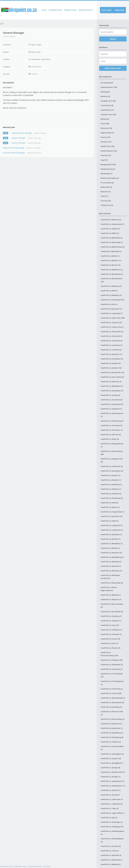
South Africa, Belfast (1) (110, 256)
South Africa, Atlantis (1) (110, 229)
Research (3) (106, 192)
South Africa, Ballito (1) (110, 233)
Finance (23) (105, 137)
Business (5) (105, 96)
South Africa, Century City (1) (112, 327)
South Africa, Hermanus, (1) (112, 430)
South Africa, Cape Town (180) (113, 318)
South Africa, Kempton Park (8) (112, 460)
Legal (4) (104, 160)
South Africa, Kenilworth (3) (112, 466)
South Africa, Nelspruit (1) (111, 599)
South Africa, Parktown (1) (111, 634)
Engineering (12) (107, 133)
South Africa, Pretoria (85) (111, 693)
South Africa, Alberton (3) (111, 220)
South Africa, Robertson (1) (111, 724)
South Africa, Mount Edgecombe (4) (109, 589)
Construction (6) (107, 105)
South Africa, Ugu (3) (109, 818)
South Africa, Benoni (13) (110, 265)
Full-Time (35, 74)
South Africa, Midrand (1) (111, 566)
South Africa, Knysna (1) (110, 507)
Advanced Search (86, 10)
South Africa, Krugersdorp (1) (112, 512)
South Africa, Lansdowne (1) (112, 530)
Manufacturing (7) (108, 169)
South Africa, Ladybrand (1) (112, 525)
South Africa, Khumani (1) (111, 480)
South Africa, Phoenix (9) (110, 648)
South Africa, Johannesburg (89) (112, 453)
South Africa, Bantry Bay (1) (112, 242)
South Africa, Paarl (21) (110, 625)
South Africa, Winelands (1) (111, 860)
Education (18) (106, 128)
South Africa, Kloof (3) (109, 503)
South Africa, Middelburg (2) (112, 557)
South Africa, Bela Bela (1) (111, 251)
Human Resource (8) (109, 151)
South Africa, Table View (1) (112, 799)
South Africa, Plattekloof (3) (112, 665)
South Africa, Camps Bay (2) (112, 313)
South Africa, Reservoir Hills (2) (112, 713)
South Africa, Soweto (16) (111, 758)
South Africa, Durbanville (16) (112, 372)
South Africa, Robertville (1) (112, 728)
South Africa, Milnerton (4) (111, 571)
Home (44, 10)
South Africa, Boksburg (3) (111, 295)
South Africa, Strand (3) (110, 795)
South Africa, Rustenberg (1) (112, 733)
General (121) (106, 142)
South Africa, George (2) (110, 395)
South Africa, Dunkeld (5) (111, 363)
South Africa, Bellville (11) (111, 260)
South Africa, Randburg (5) (111, 707)
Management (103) (108, 164)
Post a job (106, 10)
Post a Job (47, 866)
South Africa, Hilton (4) (110, 439)
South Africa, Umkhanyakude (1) (112, 833)
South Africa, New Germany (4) (112, 606)
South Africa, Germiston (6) (111, 400)
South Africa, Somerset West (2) (112, 748)
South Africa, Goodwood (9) (112, 404)
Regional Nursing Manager (14, 148)
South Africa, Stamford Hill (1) (113, 772)
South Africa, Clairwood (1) (111, 336)
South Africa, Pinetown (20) (111, 660)
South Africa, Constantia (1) (112, 345)
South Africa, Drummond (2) (112, 359)
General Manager (19, 138)
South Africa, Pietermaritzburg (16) (109, 654)
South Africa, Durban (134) (111, 368)
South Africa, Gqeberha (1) (111, 409)
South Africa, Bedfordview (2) (112, 247)
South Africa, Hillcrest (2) (111, 435)
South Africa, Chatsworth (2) (112, 332)
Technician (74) (107, 205)
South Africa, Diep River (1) (111, 354)
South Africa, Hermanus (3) (111, 425)
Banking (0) (105, 92)
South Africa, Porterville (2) (112, 689)
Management (36, 67)
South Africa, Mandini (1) (111, 539)
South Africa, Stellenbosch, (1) (113, 786)
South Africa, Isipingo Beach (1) (112, 445)
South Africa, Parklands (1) (111, 630)
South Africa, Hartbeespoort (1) (112, 415)
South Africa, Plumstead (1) (112, 669)
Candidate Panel (55, 10)
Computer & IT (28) (108, 101)
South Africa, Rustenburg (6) (112, 737)
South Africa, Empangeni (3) (112, 391)
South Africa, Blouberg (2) (111, 286)
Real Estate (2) (106, 187)
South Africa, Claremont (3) (111, 341)
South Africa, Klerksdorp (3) (112, 498)
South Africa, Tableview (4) (111, 804)
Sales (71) (104, 196)
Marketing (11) (107, 174)
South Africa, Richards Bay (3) (112, 719)
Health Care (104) (108, 146)
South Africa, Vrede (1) (110, 851)
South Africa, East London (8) (112, 377)
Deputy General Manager (22, 133)
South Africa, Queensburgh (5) (113, 698)
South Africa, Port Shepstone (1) (112, 683)
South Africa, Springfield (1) (112, 763)
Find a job (119, 10)
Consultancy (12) (107, 110)
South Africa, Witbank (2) (111, 864)
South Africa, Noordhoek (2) (112, 612)
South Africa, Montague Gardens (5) (110, 577)
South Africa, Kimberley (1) (111, 484)
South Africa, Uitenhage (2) (112, 822)
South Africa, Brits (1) (109, 304)
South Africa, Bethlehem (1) (112, 270)
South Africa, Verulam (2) (111, 846)
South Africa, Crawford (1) (111, 350)
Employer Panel (70, 10)
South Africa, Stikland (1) (111, 790)
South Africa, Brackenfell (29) (112, 300)
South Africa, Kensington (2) (112, 471)
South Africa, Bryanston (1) (111, 309)
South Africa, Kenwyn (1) (110, 475)
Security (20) (106, 201)
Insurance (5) (106, 155)
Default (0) (105, 119)
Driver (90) (105, 124)
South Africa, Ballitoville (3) (112, 238)
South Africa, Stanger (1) (111, 777)
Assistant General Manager (14, 153)
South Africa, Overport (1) (111, 621)
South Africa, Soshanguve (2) (112, 754)
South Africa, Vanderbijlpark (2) (112, 840)
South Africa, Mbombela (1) (112, 544)
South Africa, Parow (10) (110, 639)
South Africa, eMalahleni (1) (112, 386)
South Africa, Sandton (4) (111, 742)
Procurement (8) (107, 183)
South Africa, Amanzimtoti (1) (112, 224)
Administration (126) (109, 87)
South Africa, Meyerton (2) (111, 553)
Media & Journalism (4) (110, 178)
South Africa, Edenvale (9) (111, 382)
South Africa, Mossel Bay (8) (112, 583)
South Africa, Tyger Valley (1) (112, 813)
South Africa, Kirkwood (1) (111, 494)
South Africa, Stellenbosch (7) (112, 781)
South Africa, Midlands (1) (111, 562)
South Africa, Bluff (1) (109, 291)
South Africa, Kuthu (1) (110, 521)
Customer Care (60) (108, 114)
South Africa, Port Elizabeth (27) (112, 675)
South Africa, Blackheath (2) (112, 274)
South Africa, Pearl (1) (109, 643)
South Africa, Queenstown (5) (112, 702)
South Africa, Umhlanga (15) (112, 827)
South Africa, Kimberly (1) (111, 489)
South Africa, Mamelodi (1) (111, 534)
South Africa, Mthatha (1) (111, 595)
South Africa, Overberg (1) (111, 616)
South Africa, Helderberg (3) (112, 421)
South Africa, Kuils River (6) (111, 516)
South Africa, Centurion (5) (111, 322)
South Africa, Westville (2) (111, 855)
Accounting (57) (107, 83)
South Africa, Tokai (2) (110, 808)
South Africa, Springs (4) (110, 768)
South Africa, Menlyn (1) (110, 548)
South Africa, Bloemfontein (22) (111, 280)
